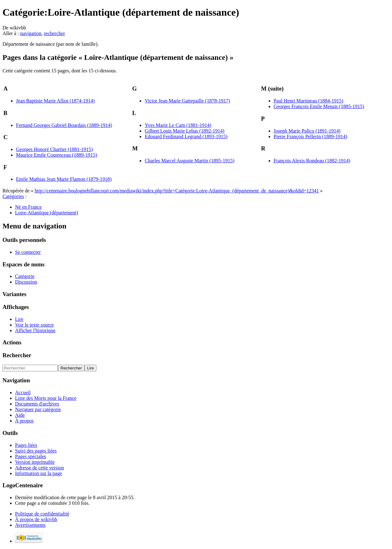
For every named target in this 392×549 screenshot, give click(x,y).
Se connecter (28, 252)
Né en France (28, 207)
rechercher (54, 33)
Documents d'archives (37, 404)
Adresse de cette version (39, 468)
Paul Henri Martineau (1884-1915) (309, 101)
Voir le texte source (34, 325)
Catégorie (25, 276)
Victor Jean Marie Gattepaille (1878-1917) (187, 101)
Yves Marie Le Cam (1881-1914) (178, 125)
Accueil (23, 392)
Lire (19, 319)
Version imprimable (35, 462)
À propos (24, 421)
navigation (31, 33)
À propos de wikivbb (36, 519)
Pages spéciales (31, 456)
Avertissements (30, 525)
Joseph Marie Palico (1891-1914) (307, 131)
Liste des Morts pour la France (46, 398)
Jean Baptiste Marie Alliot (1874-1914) (55, 101)
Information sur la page (39, 473)
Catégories (13, 196)
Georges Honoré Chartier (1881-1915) (54, 149)
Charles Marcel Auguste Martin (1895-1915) (189, 161)
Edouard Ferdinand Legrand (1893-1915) (186, 136)
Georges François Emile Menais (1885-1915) (319, 106)
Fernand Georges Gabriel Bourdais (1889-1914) (64, 125)
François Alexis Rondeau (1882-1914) (312, 161)
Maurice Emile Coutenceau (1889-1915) (57, 155)
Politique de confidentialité (42, 514)
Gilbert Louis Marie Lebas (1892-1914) (184, 131)
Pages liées (26, 445)
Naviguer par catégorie (38, 409)
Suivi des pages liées (36, 451)
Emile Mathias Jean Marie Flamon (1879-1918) (64, 179)
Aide (20, 415)
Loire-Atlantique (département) (46, 213)
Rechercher (17, 355)
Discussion (26, 282)
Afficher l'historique (35, 330)
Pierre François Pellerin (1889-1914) (310, 136)
